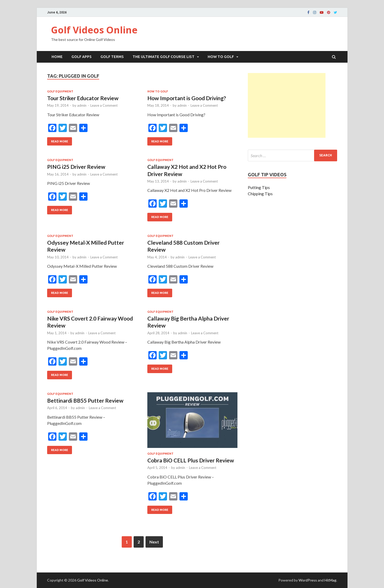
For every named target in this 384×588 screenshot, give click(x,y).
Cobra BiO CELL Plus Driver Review (191, 460)
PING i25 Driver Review (76, 167)
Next (154, 542)
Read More (58, 140)
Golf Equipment (60, 91)
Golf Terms (112, 57)
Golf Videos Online (94, 30)
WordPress (308, 580)
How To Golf (221, 57)
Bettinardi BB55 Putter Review (85, 400)
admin (82, 105)
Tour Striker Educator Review (83, 98)
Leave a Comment (104, 105)
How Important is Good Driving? (187, 98)
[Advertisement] (287, 105)
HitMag (330, 580)
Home (57, 57)
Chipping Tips (260, 194)
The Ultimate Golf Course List (164, 57)
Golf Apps (82, 57)
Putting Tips (259, 187)
